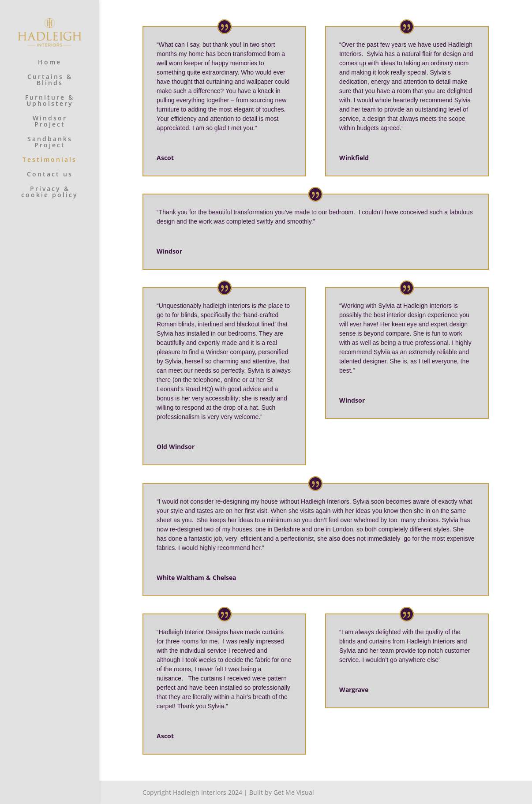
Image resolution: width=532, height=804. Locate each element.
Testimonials (50, 160)
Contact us (50, 175)
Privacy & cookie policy (50, 192)
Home (50, 63)
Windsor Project (50, 122)
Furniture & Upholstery (50, 101)
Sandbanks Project (50, 142)
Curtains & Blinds (50, 80)
